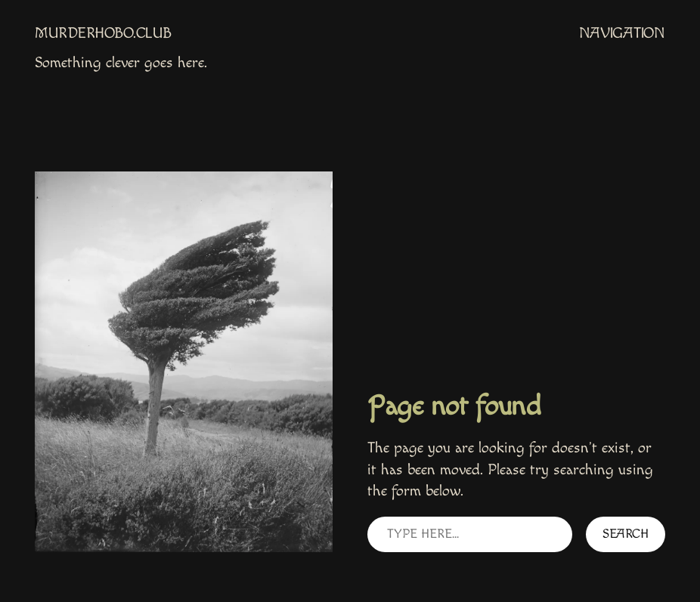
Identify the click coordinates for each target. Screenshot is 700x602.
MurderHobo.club (103, 33)
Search (626, 534)
